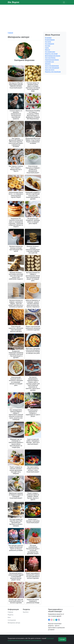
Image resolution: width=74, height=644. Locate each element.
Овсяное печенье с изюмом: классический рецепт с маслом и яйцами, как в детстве (33, 250)
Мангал (48, 50)
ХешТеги (26, 612)
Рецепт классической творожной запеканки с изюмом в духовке (33, 328)
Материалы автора (14, 623)
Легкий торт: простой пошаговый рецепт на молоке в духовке (16, 601)
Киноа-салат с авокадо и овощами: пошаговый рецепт (33, 521)
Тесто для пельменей (52, 68)
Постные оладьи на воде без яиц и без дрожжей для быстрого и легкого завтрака (16, 523)
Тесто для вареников (52, 66)
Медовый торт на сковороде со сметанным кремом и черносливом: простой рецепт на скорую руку (16, 443)
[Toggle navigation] (64, 2)
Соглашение (12, 620)
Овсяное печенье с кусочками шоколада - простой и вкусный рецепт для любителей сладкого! (16, 276)
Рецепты (11, 615)
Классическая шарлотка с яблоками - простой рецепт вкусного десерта (16, 329)
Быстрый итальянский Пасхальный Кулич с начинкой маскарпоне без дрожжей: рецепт (33, 550)
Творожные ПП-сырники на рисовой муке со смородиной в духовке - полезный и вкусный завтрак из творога (16, 223)
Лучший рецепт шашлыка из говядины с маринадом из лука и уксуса (33, 413)
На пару (48, 46)
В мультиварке (50, 40)
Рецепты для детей (51, 54)
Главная (10, 33)
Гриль (47, 48)
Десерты (48, 64)
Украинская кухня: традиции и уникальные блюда (33, 601)
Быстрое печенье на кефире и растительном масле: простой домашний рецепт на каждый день (33, 277)
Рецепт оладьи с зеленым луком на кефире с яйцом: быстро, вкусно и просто (33, 496)
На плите (48, 42)
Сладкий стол (49, 62)
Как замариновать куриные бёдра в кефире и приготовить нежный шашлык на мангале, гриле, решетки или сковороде (16, 415)
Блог (9, 617)
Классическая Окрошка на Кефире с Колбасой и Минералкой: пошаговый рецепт (33, 169)
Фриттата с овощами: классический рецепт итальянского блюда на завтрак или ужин (33, 351)
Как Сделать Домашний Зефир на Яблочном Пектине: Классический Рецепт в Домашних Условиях (16, 142)
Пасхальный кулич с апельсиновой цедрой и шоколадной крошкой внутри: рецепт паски (16, 576)
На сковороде (50, 44)
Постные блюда (50, 58)
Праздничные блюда (52, 60)
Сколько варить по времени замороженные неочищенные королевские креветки (16, 115)
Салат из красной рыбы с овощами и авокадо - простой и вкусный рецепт (33, 442)
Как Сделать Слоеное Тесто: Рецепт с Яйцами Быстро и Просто (16, 169)
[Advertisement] (37, 17)
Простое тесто (50, 70)
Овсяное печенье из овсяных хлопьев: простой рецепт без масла (16, 249)
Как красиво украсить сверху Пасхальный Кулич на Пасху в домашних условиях (16, 548)
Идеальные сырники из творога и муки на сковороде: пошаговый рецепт (16, 496)
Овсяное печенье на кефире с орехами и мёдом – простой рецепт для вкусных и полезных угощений (16, 303)
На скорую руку (50, 52)
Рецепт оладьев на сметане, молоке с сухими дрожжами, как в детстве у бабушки (16, 470)
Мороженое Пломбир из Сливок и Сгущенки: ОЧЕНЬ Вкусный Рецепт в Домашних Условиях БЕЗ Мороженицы (33, 115)
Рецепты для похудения (53, 72)
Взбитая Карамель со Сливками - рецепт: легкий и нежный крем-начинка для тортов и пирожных (33, 303)
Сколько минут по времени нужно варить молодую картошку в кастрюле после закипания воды (33, 87)
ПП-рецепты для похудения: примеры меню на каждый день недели (33, 221)
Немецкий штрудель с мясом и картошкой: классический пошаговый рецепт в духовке (33, 196)
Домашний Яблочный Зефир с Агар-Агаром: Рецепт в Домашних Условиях (33, 141)
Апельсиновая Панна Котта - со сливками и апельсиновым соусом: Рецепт (16, 195)
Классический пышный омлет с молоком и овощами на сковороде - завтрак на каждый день (16, 381)
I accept (62, 639)
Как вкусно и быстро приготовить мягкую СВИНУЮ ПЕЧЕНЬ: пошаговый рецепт (16, 85)
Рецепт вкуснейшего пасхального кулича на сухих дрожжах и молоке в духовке (33, 576)
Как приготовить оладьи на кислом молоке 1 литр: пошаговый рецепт (33, 469)
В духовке (48, 38)
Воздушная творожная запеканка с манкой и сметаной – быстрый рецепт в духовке (16, 354)
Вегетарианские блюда (53, 56)
